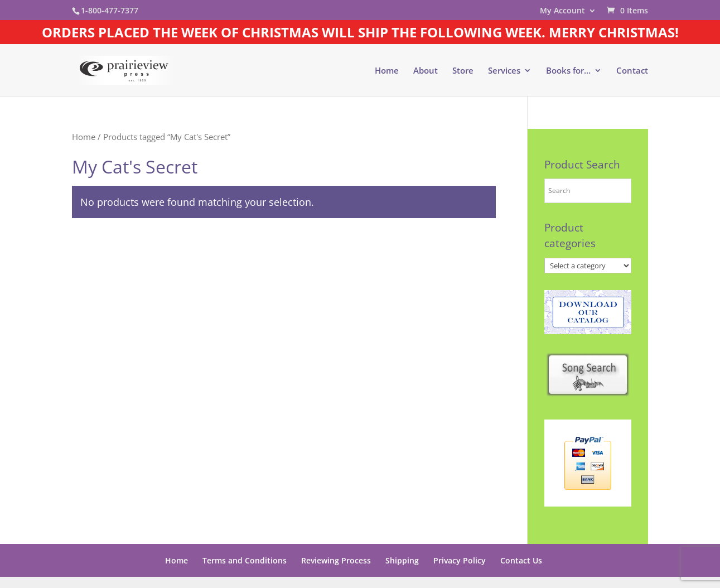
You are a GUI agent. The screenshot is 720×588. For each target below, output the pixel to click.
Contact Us (521, 560)
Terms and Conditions (245, 560)
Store (463, 71)
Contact (632, 71)
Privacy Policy (460, 560)
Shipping (402, 560)
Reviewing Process (336, 560)
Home (387, 71)
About (426, 71)
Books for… (568, 71)
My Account (562, 11)
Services (504, 71)
